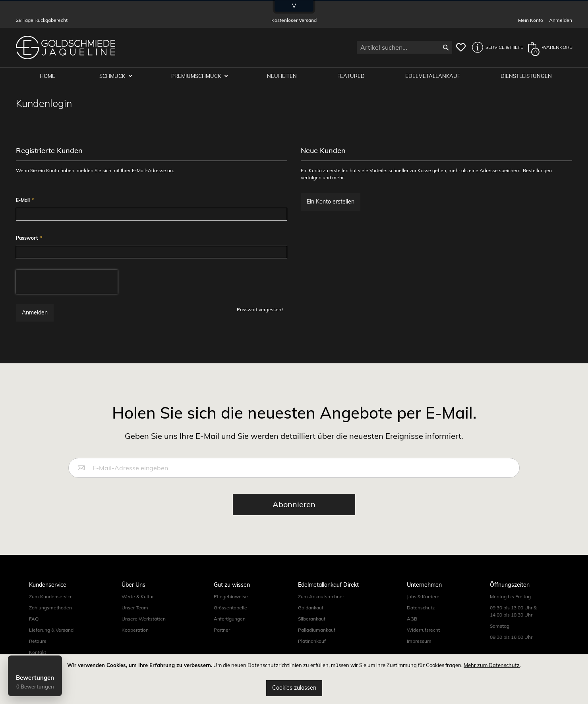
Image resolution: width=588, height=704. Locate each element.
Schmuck (114, 76)
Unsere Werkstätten (144, 619)
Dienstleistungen (526, 76)
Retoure (38, 641)
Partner (222, 630)
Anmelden (561, 20)
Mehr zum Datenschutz (492, 665)
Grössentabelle (230, 608)
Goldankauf (311, 608)
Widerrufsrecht (423, 630)
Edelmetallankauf (433, 76)
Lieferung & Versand (51, 630)
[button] (495, 47)
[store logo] (66, 48)
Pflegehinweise (231, 596)
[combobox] (404, 47)
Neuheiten (282, 76)
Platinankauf (312, 641)
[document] (294, 679)
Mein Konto (531, 20)
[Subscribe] (294, 504)
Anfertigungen (230, 619)
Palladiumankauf (317, 630)
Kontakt (38, 652)
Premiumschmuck (197, 76)
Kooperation (135, 630)
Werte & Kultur (138, 596)
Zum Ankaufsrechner (321, 596)
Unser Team (135, 608)
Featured (351, 76)
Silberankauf (312, 619)
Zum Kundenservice (51, 596)
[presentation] (67, 282)
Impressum (419, 641)
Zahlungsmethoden (50, 608)
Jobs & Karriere (423, 596)
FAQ (34, 619)
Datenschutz (421, 608)
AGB (412, 619)
